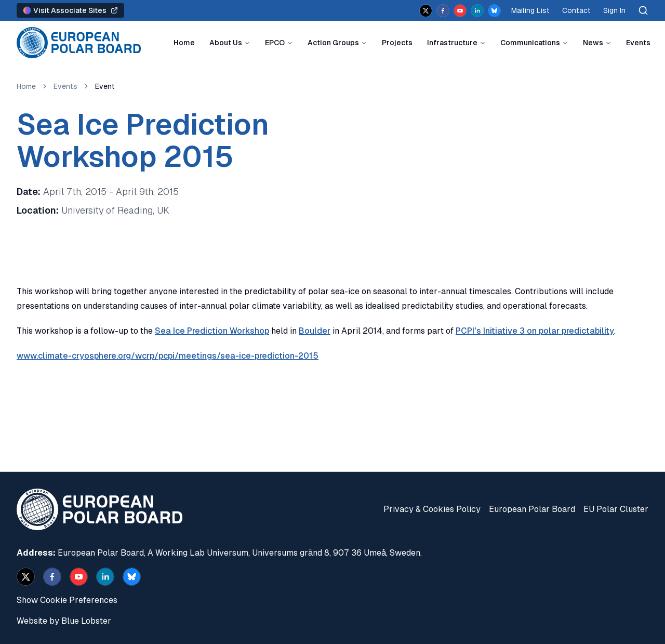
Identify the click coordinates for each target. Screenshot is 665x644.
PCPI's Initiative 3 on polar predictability (535, 331)
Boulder (315, 331)
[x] (426, 11)
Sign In (614, 10)
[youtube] (460, 11)
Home (184, 43)
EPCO (275, 43)
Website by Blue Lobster (64, 621)
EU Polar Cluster (616, 509)
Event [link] (105, 86)
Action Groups (333, 43)
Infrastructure (452, 43)
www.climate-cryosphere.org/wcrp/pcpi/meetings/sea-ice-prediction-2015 (168, 356)
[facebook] (443, 11)
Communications (530, 43)
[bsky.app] (494, 11)
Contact (576, 10)
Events (638, 43)
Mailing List (530, 10)
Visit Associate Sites (70, 10)
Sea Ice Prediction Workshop (212, 331)
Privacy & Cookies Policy (432, 509)
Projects (397, 43)
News (593, 43)
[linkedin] (477, 11)
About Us (226, 43)
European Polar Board (532, 509)
